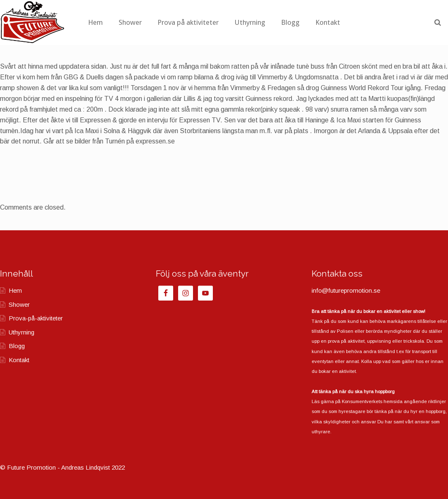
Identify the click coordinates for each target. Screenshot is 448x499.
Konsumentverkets (362, 401)
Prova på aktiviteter (226, 22)
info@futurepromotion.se (346, 290)
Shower (168, 22)
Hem (133, 22)
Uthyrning (288, 22)
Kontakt (366, 22)
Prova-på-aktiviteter (36, 318)
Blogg (328, 22)
